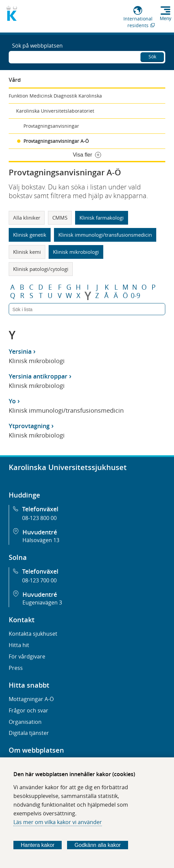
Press (16, 668)
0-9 (135, 296)
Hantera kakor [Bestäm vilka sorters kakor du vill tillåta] (38, 845)
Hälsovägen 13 (41, 540)
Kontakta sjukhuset (33, 634)
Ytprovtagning (29, 426)
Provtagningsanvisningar (51, 126)
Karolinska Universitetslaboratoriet (55, 111)
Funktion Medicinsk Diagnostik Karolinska (55, 96)
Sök (152, 56)
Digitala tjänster (29, 733)
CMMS (60, 218)
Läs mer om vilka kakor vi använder (58, 822)
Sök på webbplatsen (37, 46)
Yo (12, 401)
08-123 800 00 (39, 518)
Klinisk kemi (27, 252)
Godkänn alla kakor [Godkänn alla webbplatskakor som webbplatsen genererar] (98, 845)
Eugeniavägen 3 (42, 602)
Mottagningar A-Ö (31, 699)
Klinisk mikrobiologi (76, 252)
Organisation (25, 722)
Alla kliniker (27, 218)
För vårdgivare (27, 656)
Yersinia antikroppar (38, 376)
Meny (166, 18)
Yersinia (20, 351)
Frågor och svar (28, 710)
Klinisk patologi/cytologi (41, 269)
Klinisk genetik (30, 235)
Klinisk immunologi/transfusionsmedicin (105, 235)
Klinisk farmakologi (102, 218)
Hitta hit (19, 645)
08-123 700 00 (39, 580)
